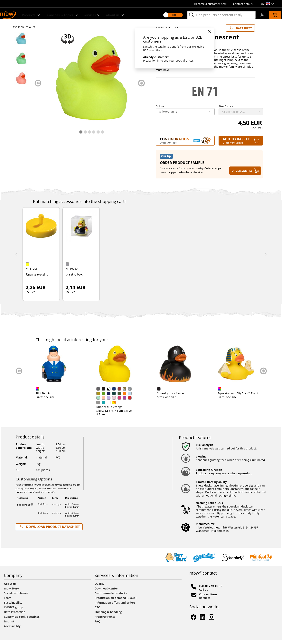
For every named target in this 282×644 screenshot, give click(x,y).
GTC (97, 611)
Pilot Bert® (43, 397)
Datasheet (240, 31)
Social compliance (16, 597)
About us (10, 587)
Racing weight (37, 278)
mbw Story (11, 592)
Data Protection (15, 616)
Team (8, 602)
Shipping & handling (108, 616)
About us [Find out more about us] (124, 15)
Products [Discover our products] (34, 15)
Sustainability (13, 606)
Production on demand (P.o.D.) (116, 602)
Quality (99, 587)
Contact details (243, 4)
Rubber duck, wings (109, 411)
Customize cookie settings (22, 620)
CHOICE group (14, 611)
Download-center (106, 592)
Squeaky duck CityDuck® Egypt (238, 397)
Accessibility (12, 630)
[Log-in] (258, 15)
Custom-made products (111, 597)
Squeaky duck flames (171, 397)
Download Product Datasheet (49, 530)
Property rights (105, 620)
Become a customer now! (211, 4)
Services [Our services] (100, 15)
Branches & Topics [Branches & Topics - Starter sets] (67, 15)
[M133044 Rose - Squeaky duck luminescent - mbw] (22, 82)
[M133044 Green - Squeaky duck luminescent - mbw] (22, 62)
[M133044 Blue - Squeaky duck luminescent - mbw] (22, 42)
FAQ (97, 625)
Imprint (9, 625)
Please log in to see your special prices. (164, 60)
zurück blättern (38, 87)
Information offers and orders (115, 606)
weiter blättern (141, 87)
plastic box (74, 278)
